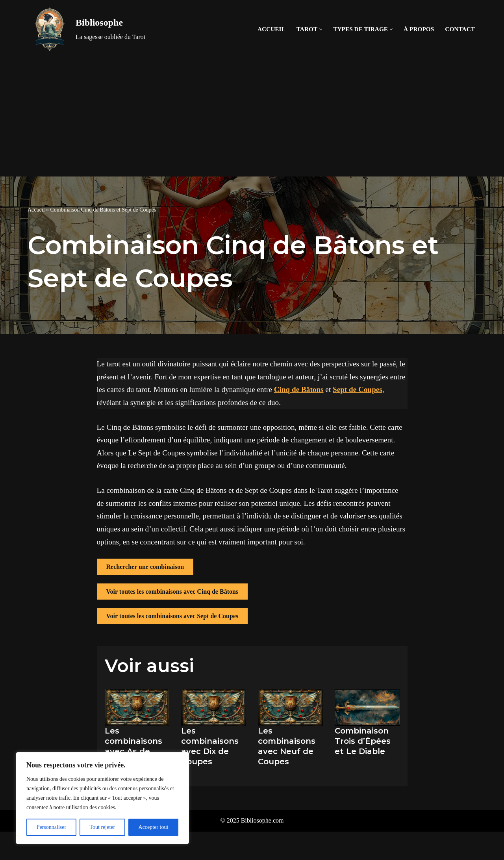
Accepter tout (154, 827)
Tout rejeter (102, 827)
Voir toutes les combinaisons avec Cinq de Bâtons (172, 592)
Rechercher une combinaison (145, 567)
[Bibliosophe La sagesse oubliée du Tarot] (86, 29)
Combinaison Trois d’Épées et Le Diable (363, 741)
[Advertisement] (252, 117)
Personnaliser (51, 827)
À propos (419, 29)
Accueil (271, 29)
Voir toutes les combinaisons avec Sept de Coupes (172, 616)
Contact (460, 29)
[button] (321, 29)
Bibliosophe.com (262, 820)
